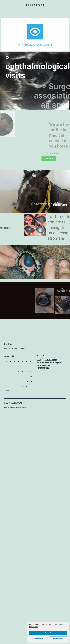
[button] (49, 159)
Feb (7, 391)
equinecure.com (35, 5)
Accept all (48, 633)
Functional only (38, 639)
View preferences (58, 639)
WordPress (22, 407)
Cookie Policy (33, 627)
